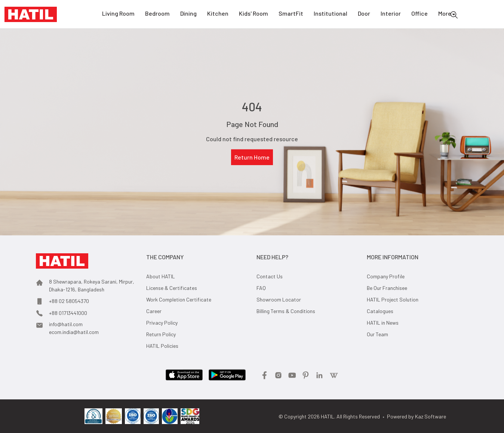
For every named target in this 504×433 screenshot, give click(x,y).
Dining (188, 15)
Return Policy (161, 334)
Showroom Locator (279, 299)
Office (420, 15)
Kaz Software (431, 416)
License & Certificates (172, 288)
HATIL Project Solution (393, 299)
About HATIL (161, 276)
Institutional (331, 15)
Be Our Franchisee (387, 288)
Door (364, 15)
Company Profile (386, 276)
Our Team (377, 334)
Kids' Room (253, 15)
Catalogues (380, 311)
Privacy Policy (162, 323)
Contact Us (270, 276)
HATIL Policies (162, 346)
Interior (391, 15)
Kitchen (218, 15)
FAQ (261, 288)
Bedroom (157, 15)
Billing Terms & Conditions (286, 311)
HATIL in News (383, 323)
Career (154, 311)
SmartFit (291, 15)
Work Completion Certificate (179, 299)
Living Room (118, 15)
